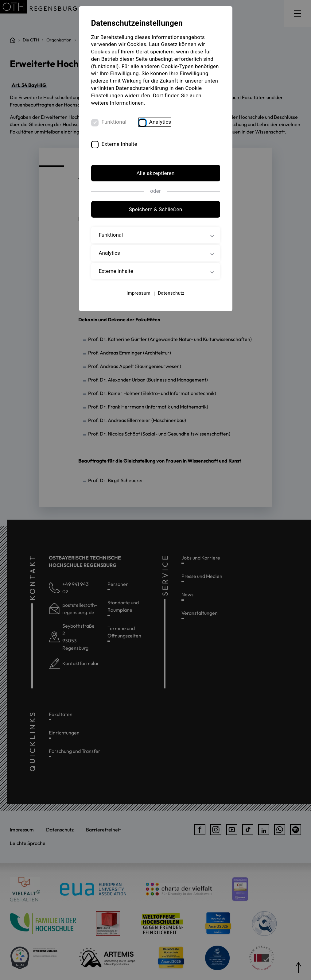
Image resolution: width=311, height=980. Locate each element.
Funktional (114, 122)
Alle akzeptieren (155, 173)
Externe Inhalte (119, 144)
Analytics (160, 122)
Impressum (138, 293)
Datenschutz (171, 293)
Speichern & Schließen (156, 209)
